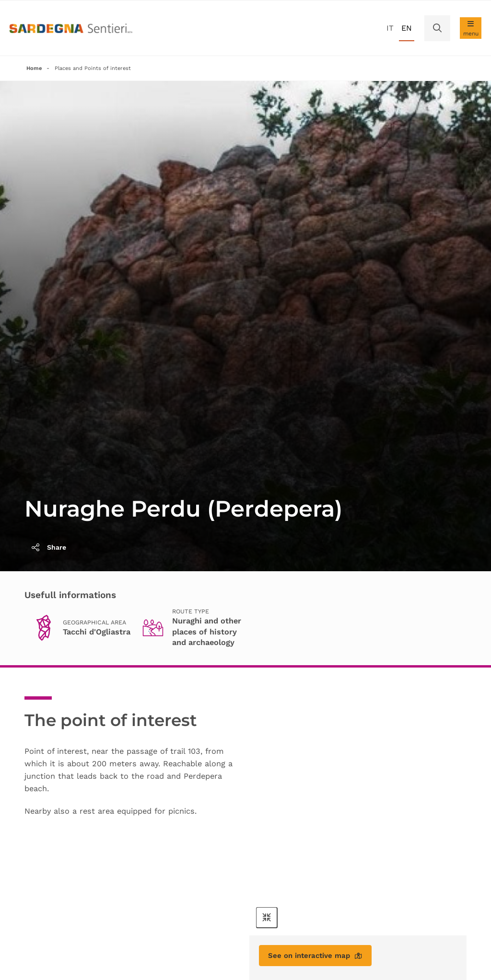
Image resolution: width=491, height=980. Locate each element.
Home (35, 69)
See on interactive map (319, 957)
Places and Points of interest (96, 69)
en (407, 28)
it (390, 28)
